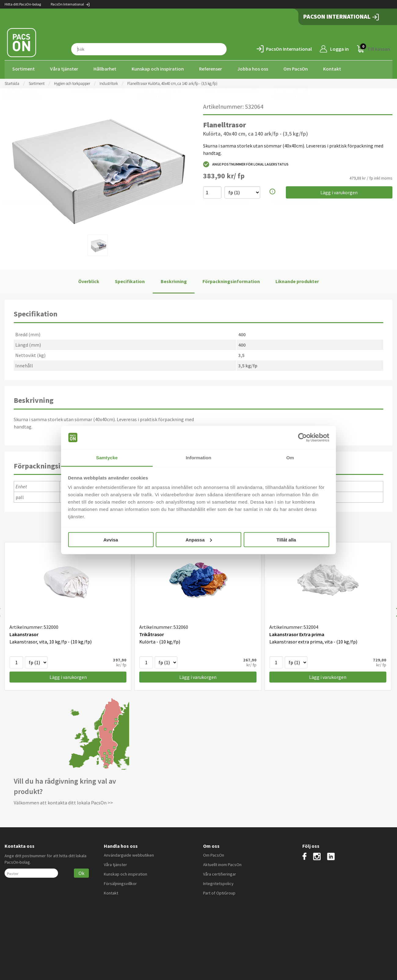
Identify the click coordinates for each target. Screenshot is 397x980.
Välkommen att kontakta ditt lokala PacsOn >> (63, 801)
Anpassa (199, 539)
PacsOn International (70, 4)
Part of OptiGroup (219, 891)
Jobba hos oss (253, 69)
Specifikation (130, 279)
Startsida (12, 82)
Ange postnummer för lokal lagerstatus (246, 163)
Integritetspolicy (218, 882)
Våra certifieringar (220, 872)
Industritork (109, 82)
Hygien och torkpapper (72, 82)
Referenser (211, 69)
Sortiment (24, 69)
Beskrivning (174, 279)
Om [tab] (290, 458)
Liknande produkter (297, 279)
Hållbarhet (105, 69)
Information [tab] (198, 458)
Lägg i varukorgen (339, 191)
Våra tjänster (64, 69)
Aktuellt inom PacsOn (222, 863)
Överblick (89, 279)
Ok (81, 871)
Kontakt (332, 69)
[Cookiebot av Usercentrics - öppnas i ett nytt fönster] (302, 438)
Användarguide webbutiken (129, 853)
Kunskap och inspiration (158, 69)
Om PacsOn (296, 69)
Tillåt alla (286, 539)
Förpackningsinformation (231, 279)
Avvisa (111, 539)
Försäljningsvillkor (120, 882)
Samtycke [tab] (107, 458)
